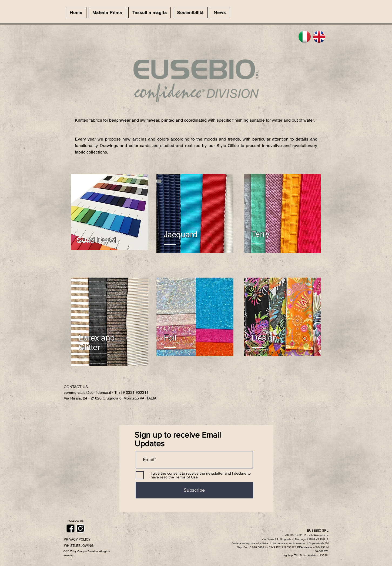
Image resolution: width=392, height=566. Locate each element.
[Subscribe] (194, 490)
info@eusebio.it (319, 535)
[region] (110, 212)
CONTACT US (76, 387)
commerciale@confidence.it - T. (91, 392)
